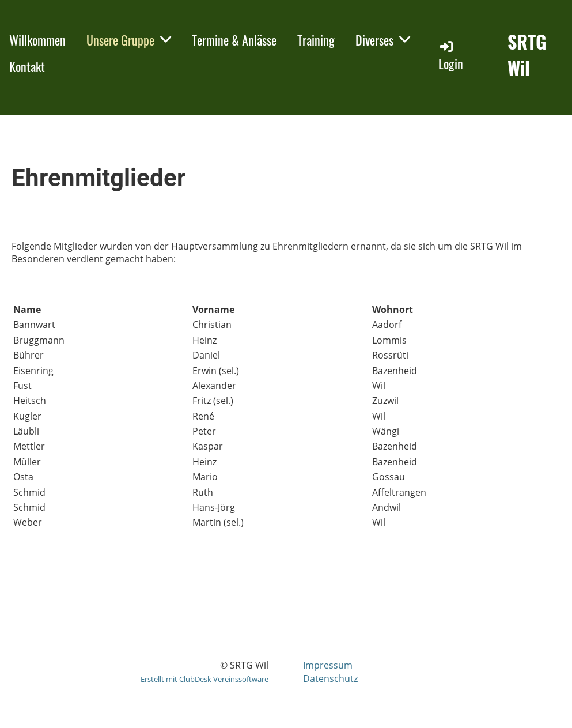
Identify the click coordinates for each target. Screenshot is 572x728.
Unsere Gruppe (129, 40)
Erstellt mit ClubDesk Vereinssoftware (204, 679)
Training (316, 40)
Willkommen (37, 40)
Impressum (328, 665)
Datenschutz (330, 678)
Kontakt (27, 66)
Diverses (383, 40)
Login (451, 56)
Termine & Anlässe (234, 40)
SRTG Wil (527, 55)
